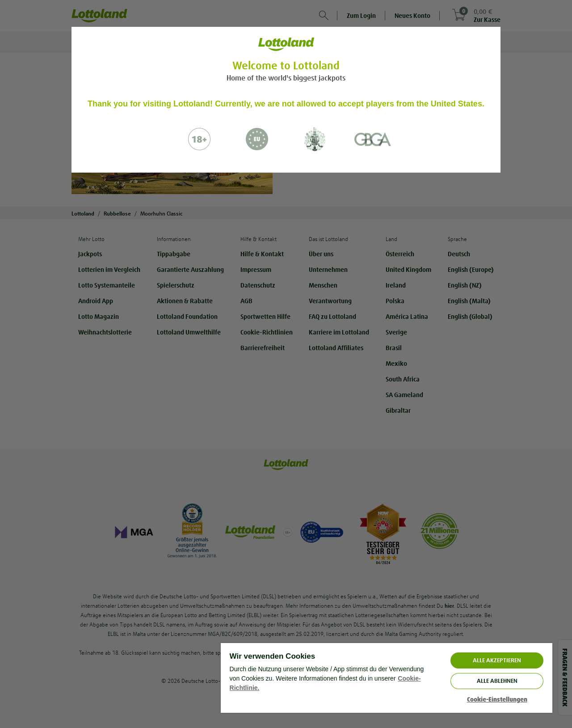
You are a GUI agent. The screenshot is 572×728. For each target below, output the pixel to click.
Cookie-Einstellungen (497, 700)
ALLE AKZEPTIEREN (497, 660)
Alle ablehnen (497, 681)
